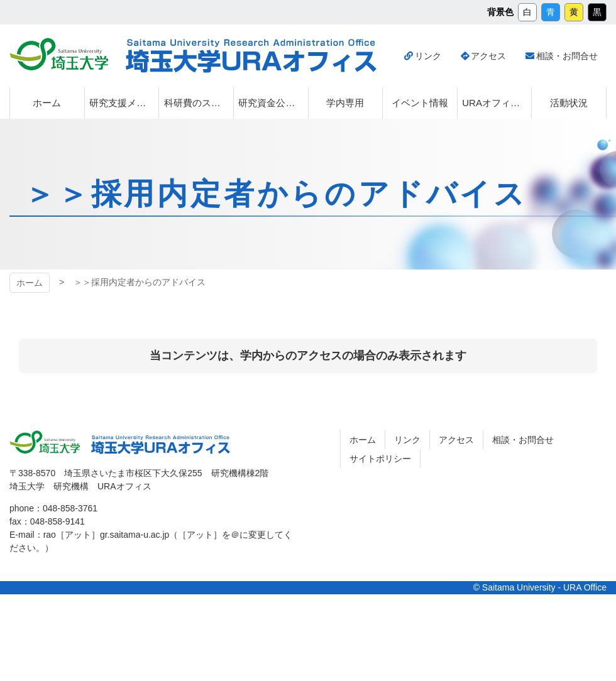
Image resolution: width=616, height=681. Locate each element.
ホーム (30, 283)
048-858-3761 (70, 508)
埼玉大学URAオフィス (251, 56)
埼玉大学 (59, 54)
